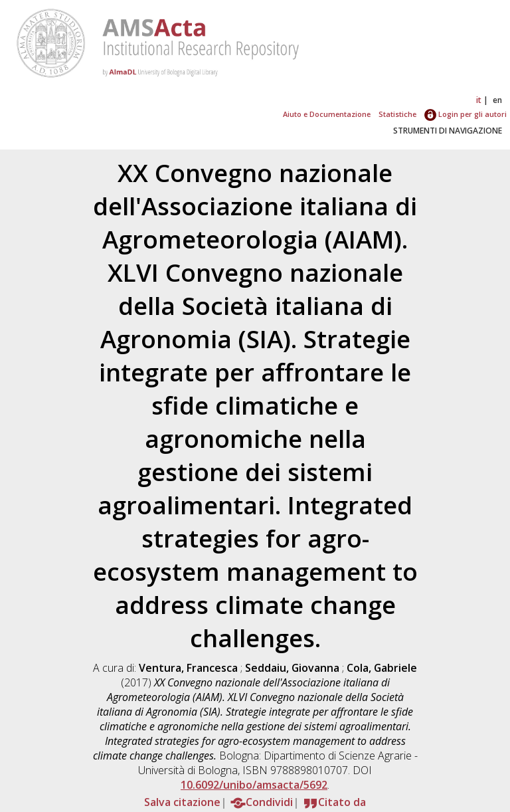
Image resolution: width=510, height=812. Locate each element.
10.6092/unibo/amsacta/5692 (254, 785)
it (479, 100)
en (497, 100)
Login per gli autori (466, 114)
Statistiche (397, 114)
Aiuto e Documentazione (327, 114)
